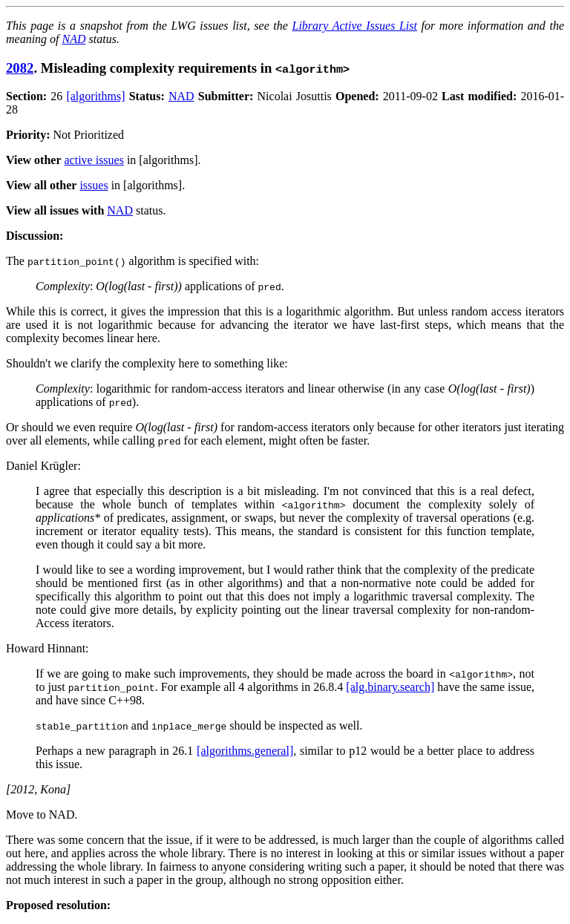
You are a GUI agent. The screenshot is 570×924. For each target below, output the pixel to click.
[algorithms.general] (245, 751)
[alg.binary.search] (390, 687)
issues (94, 185)
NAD (74, 39)
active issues (94, 160)
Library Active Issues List (354, 26)
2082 (20, 68)
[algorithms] (95, 96)
